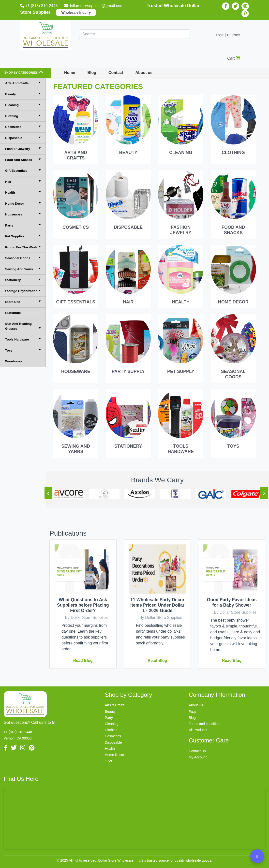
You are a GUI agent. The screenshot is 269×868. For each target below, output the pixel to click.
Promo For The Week (23, 247)
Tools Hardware (23, 339)
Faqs (193, 711)
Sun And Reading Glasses (23, 326)
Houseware (23, 214)
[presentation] (48, 493)
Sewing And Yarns (23, 269)
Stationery (23, 280)
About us (144, 73)
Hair (23, 181)
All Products (198, 730)
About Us (196, 705)
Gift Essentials (23, 170)
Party (23, 225)
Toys (23, 350)
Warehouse (14, 361)
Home (70, 73)
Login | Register (228, 35)
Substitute (13, 313)
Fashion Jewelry (23, 149)
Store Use (23, 302)
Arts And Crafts (23, 83)
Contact (116, 73)
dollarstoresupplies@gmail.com (94, 6)
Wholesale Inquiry (76, 13)
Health (23, 192)
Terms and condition (204, 724)
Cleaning (23, 105)
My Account (198, 757)
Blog (92, 73)
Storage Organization (23, 291)
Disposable (23, 138)
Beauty (23, 94)
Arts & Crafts (114, 705)
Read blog (83, 661)
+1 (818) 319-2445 (39, 6)
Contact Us (197, 751)
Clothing (23, 116)
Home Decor (23, 203)
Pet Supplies (23, 236)
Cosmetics (23, 127)
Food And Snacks (23, 160)
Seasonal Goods (23, 258)
